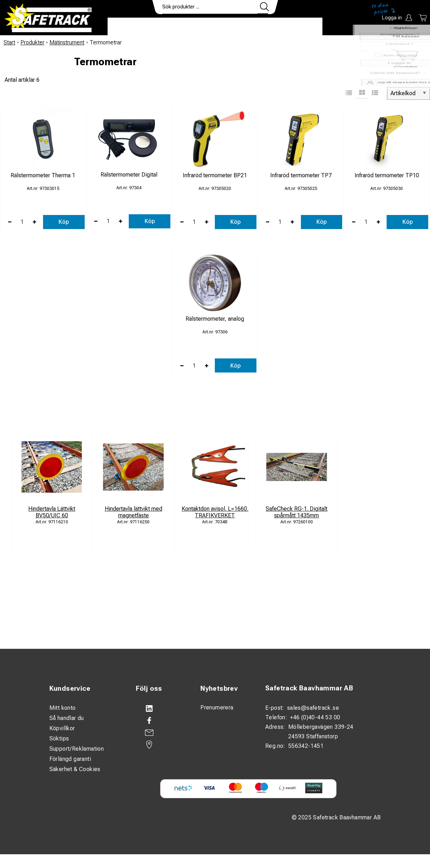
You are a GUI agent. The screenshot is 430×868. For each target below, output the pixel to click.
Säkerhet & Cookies (75, 769)
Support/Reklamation (77, 749)
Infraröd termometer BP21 (215, 175)
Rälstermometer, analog (215, 319)
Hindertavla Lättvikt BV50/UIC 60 (52, 512)
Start (9, 42)
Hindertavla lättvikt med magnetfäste (134, 512)
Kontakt (263, 27)
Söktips (59, 738)
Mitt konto (63, 708)
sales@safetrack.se (313, 708)
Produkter (130, 27)
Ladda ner (302, 27)
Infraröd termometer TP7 (301, 175)
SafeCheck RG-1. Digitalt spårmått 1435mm (296, 512)
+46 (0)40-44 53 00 (315, 717)
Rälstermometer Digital (129, 175)
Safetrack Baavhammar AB (309, 688)
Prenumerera (217, 707)
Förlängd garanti (70, 759)
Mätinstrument (67, 42)
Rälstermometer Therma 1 (43, 175)
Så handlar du (67, 718)
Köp (64, 222)
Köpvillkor (62, 728)
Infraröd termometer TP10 (387, 175)
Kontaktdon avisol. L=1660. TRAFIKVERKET (215, 512)
